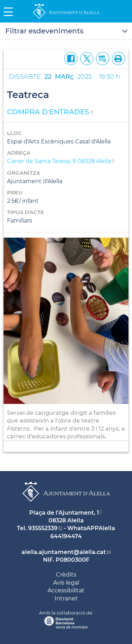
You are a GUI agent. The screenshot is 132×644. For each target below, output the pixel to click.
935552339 (43, 528)
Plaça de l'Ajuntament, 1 (64, 513)
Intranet (66, 598)
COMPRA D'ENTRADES (48, 112)
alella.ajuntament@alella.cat (64, 552)
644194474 (66, 536)
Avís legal (66, 583)
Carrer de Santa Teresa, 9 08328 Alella (59, 161)
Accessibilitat (66, 590)
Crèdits (66, 575)
